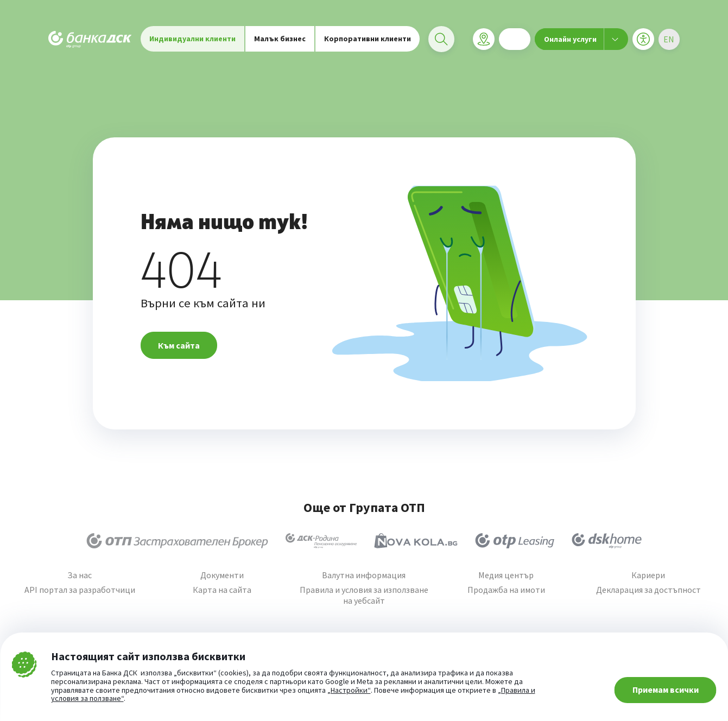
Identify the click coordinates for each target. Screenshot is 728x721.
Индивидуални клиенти (192, 43)
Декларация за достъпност (648, 590)
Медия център (506, 575)
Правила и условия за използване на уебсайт (364, 595)
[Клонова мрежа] (483, 44)
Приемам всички (666, 690)
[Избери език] (669, 44)
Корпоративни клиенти (368, 43)
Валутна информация (364, 575)
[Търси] (441, 44)
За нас (80, 575)
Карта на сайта (222, 590)
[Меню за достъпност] (643, 44)
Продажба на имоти (506, 590)
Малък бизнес (280, 43)
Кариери (648, 575)
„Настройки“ (349, 691)
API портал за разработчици (80, 590)
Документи (222, 575)
